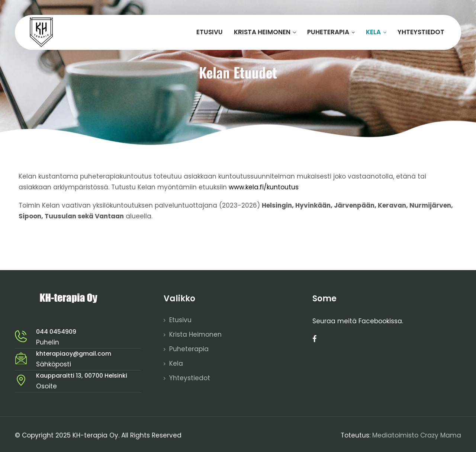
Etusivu (210, 32)
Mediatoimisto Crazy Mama (417, 435)
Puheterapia (331, 32)
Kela (376, 32)
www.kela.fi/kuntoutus (264, 187)
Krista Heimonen (265, 32)
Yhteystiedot (421, 32)
